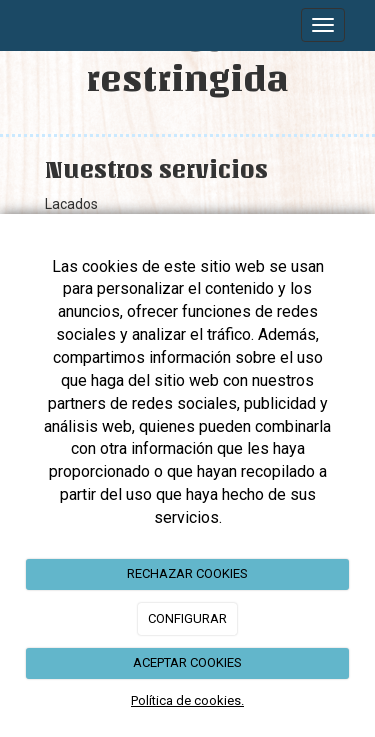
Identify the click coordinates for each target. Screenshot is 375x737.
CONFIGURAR (187, 618)
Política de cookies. (187, 700)
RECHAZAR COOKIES (187, 573)
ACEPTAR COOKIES (187, 662)
